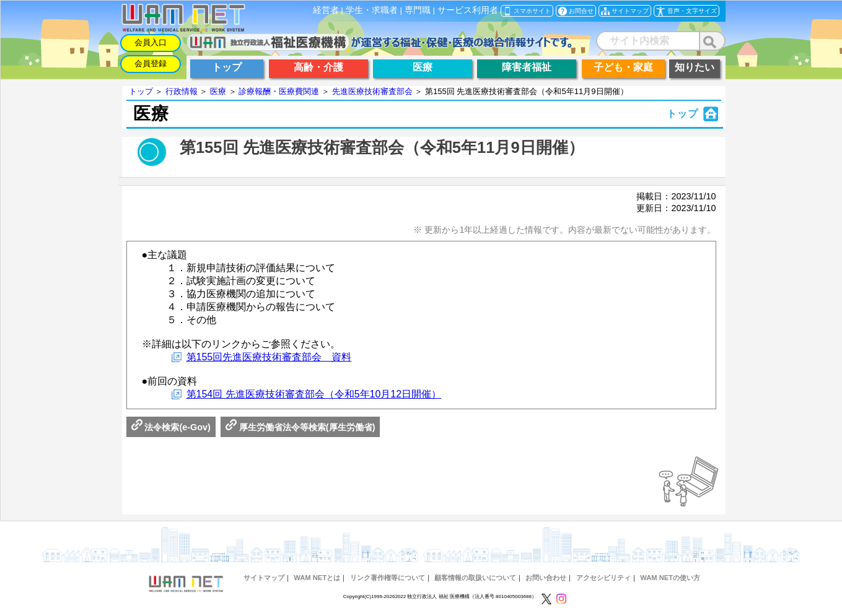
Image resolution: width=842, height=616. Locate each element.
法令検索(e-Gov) (171, 427)
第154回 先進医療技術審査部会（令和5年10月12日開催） (314, 394)
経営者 (326, 10)
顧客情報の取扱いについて (475, 578)
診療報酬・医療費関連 (279, 91)
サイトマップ (264, 578)
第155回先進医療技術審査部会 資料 (269, 357)
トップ (141, 91)
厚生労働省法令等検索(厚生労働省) (300, 427)
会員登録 (151, 63)
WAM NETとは (317, 578)
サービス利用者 (468, 10)
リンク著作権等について (388, 578)
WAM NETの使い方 (670, 578)
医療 (218, 91)
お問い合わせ (546, 578)
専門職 (418, 10)
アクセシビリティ (603, 578)
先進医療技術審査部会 (372, 91)
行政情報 (182, 91)
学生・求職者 (372, 10)
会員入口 (151, 42)
